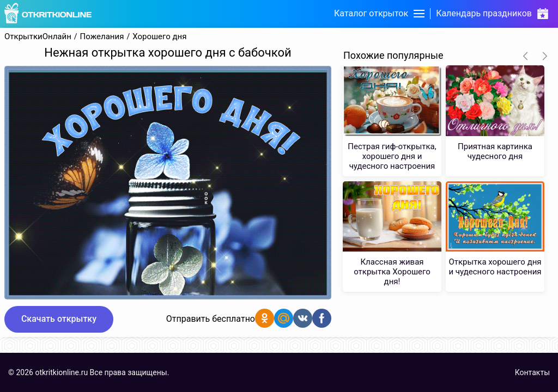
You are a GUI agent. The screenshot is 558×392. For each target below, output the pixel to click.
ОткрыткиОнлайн (38, 37)
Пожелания (102, 37)
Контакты (532, 372)
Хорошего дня (159, 37)
